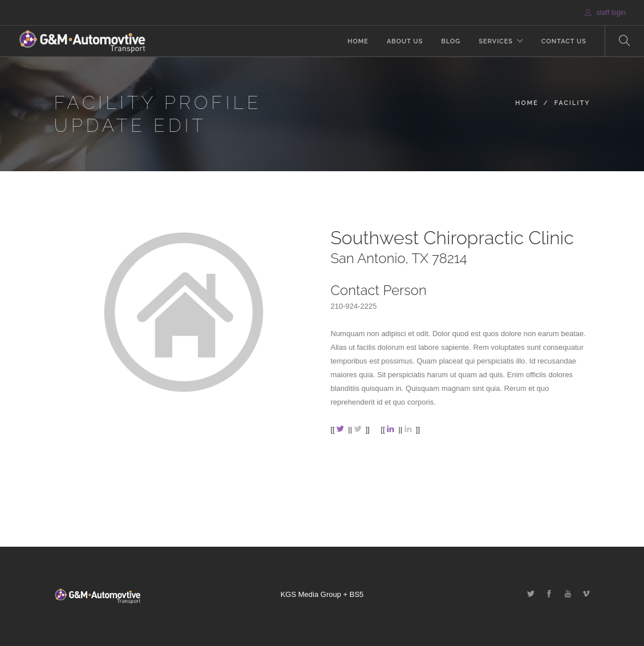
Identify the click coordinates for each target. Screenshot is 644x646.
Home (358, 41)
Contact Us (564, 41)
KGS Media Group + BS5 (322, 594)
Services (496, 41)
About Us (405, 41)
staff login (605, 13)
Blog (451, 41)
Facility (572, 103)
